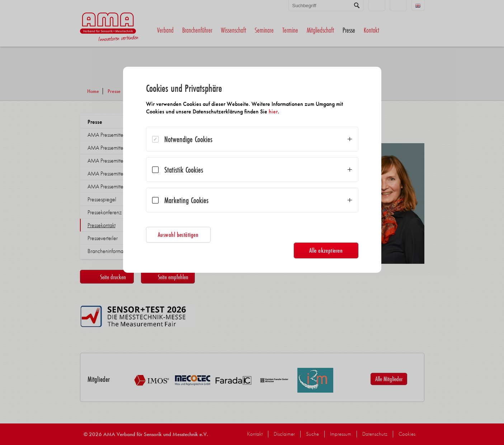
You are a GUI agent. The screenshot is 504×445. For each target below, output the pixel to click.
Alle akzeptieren (326, 250)
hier (273, 111)
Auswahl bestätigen (178, 235)
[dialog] (252, 170)
